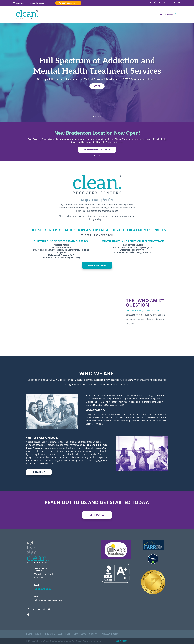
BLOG (84, 634)
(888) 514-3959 (121, 641)
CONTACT (169, 14)
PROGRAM (50, 634)
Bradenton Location (97, 150)
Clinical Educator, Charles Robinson (143, 311)
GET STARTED (97, 515)
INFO (75, 634)
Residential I (99, 142)
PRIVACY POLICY (110, 634)
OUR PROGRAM (97, 265)
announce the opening (71, 139)
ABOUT (39, 634)
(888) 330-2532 (68, 3)
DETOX (97, 86)
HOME (160, 14)
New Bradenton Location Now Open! (97, 133)
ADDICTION (64, 634)
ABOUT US (39, 472)
